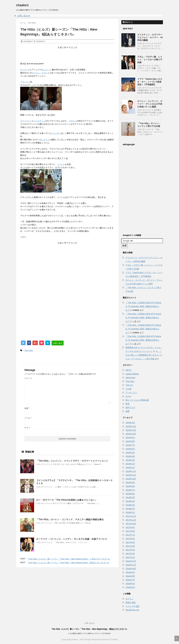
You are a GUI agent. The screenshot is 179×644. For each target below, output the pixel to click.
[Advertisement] (71, 55)
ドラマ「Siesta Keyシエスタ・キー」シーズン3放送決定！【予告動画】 (150, 82)
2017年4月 (130, 546)
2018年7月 (130, 490)
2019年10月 (131, 434)
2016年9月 (130, 572)
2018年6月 (130, 494)
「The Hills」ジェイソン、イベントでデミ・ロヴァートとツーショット (72, 461)
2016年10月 (131, 569)
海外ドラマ (130, 408)
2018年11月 (131, 475)
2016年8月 (130, 576)
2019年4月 (130, 456)
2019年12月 (131, 426)
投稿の (131, 602)
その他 (128, 389)
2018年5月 (130, 497)
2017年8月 (130, 531)
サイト (27, 428)
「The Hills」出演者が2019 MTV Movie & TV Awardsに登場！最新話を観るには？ (143, 306)
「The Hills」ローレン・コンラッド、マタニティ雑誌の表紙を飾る (70, 519)
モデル (128, 396)
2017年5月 (130, 542)
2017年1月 (130, 557)
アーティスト (131, 393)
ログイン (129, 599)
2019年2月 (130, 464)
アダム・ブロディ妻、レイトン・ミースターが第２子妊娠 (150, 60)
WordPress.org (132, 610)
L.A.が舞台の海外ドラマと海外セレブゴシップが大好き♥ (89, 633)
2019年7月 (130, 445)
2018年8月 (130, 486)
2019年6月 (130, 449)
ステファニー (26, 121)
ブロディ (73, 121)
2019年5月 (130, 453)
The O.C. (129, 385)
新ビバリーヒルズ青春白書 (137, 400)
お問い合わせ (24, 16)
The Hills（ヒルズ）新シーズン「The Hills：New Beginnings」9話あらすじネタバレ (69, 563)
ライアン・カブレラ (41, 73)
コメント (28, 378)
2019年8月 (130, 441)
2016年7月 (130, 580)
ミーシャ (61, 164)
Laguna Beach (132, 374)
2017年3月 (130, 550)
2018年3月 (130, 505)
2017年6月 (130, 539)
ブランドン (25, 82)
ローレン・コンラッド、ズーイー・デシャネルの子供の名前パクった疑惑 (150, 104)
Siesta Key (130, 378)
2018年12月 (131, 471)
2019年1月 (130, 468)
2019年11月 (131, 430)
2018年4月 (130, 501)
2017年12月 (131, 516)
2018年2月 (130, 509)
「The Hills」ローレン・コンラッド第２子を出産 (149, 125)
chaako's (22, 5)
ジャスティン (40, 121)
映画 (127, 404)
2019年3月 (130, 460)
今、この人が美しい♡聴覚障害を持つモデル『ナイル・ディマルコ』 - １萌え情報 (144, 355)
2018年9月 (130, 483)
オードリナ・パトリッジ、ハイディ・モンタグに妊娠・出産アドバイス (72, 539)
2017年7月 (130, 535)
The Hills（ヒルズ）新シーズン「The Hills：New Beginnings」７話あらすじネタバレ (69, 559)
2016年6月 (130, 584)
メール (28, 418)
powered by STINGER (109, 639)
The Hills (28, 350)
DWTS (128, 370)
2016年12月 (131, 561)
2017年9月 (130, 527)
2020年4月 (130, 423)
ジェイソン (47, 70)
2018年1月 (130, 512)
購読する (128, 22)
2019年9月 (130, 438)
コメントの (132, 606)
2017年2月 (130, 554)
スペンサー (56, 133)
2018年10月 (131, 479)
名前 (27, 408)
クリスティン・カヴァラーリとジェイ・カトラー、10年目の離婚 (150, 37)
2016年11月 (131, 565)
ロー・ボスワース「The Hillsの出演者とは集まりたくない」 (67, 500)
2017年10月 (131, 524)
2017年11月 (131, 520)
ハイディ (45, 140)
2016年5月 (130, 587)
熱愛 (127, 411)
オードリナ (25, 70)
